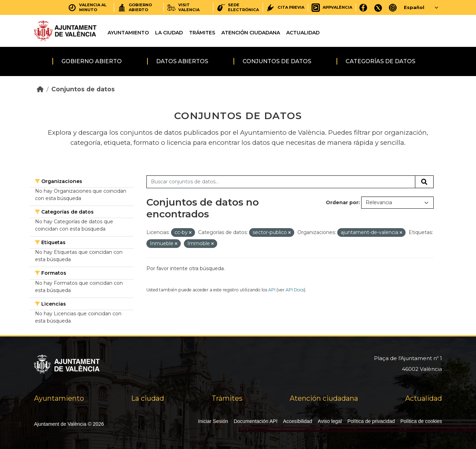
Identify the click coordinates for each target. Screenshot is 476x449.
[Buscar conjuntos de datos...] (281, 182)
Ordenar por (342, 202)
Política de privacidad (371, 421)
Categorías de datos (380, 61)
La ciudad (169, 33)
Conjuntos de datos (277, 61)
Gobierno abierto (92, 61)
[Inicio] (40, 89)
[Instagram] (393, 7)
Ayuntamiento (128, 33)
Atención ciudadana (251, 33)
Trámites (202, 33)
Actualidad (303, 33)
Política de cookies (421, 421)
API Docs (295, 290)
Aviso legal (330, 421)
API (272, 290)
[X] (378, 7)
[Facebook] (363, 7)
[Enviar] (424, 182)
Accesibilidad (298, 421)
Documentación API (255, 421)
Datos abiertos (182, 61)
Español (414, 7)
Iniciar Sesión (213, 421)
